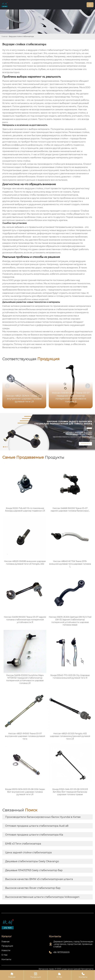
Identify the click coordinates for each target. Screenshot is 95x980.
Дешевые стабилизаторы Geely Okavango (32, 861)
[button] (88, 386)
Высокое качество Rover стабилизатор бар (33, 888)
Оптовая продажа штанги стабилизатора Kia (34, 835)
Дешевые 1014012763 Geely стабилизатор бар (34, 870)
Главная (5, 36)
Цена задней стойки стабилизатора (28, 852)
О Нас (59, 975)
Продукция (36, 975)
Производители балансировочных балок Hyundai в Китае (43, 817)
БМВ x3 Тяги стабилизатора (23, 844)
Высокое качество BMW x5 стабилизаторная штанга (39, 879)
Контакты (83, 975)
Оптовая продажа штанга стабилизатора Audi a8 (37, 826)
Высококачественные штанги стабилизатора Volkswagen (42, 897)
